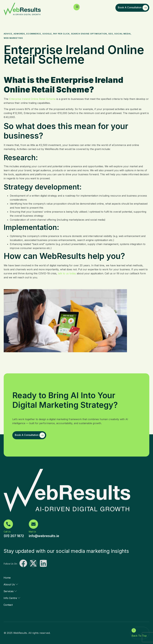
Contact (8, 605)
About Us (11, 584)
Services (10, 591)
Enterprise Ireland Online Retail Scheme (32, 99)
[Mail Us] (33, 524)
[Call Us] (8, 524)
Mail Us (32, 532)
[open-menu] (77, 7)
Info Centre (12, 598)
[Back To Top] (134, 630)
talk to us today (67, 273)
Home (7, 578)
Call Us (7, 532)
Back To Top (139, 636)
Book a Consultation (133, 8)
